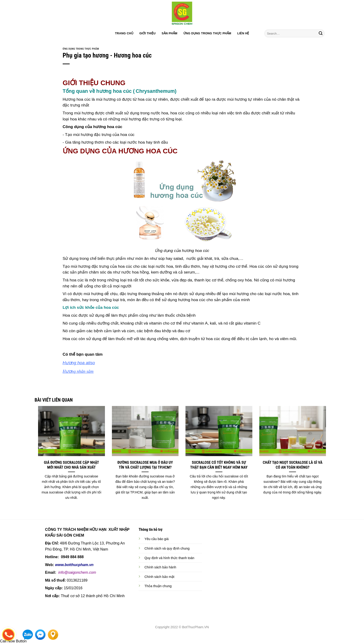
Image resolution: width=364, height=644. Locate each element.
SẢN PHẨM (169, 33)
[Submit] (321, 33)
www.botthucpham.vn (74, 565)
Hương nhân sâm (78, 371)
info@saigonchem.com (77, 572)
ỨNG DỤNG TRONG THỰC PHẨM (207, 33)
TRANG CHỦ (124, 33)
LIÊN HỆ (243, 33)
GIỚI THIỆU (147, 33)
